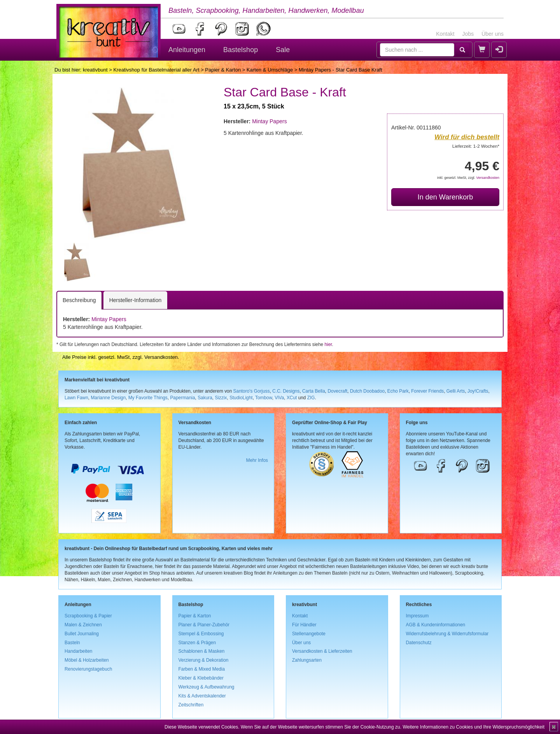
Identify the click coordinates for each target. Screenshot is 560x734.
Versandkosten (488, 178)
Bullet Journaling (82, 634)
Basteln (72, 643)
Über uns (493, 34)
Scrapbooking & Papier (88, 616)
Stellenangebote (309, 634)
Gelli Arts (456, 391)
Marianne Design (108, 398)
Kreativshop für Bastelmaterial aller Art (156, 70)
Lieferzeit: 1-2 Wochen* (476, 146)
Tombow (264, 398)
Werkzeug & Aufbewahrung (206, 687)
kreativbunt (95, 70)
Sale (283, 50)
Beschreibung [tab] (79, 300)
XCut (292, 398)
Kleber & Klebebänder (201, 678)
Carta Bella (314, 391)
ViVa (279, 398)
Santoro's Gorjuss (252, 391)
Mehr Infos (257, 460)
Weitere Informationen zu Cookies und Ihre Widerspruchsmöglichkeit (473, 727)
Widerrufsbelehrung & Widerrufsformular (447, 634)
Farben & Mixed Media (202, 669)
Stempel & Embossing (201, 634)
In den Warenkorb (445, 197)
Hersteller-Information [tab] (136, 300)
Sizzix (221, 398)
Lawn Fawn (76, 398)
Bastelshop (241, 50)
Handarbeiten (78, 651)
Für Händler (304, 625)
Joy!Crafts (478, 391)
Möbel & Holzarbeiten (87, 660)
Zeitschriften (191, 705)
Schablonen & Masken (202, 651)
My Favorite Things (148, 398)
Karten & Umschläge (270, 70)
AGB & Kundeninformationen (436, 625)
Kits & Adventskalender (202, 696)
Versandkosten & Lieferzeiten (322, 651)
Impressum (417, 616)
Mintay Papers (269, 121)
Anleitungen (187, 50)
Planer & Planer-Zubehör (204, 625)
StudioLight (241, 398)
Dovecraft (337, 391)
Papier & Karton (223, 70)
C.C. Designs (286, 391)
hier (328, 344)
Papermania (182, 398)
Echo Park (398, 391)
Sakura (205, 398)
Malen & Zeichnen (83, 625)
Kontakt (445, 34)
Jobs (468, 34)
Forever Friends (427, 391)
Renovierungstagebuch (88, 669)
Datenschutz (419, 643)
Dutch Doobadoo (367, 391)
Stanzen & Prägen (197, 643)
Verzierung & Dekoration (204, 660)
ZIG (311, 398)
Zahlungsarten (307, 660)
